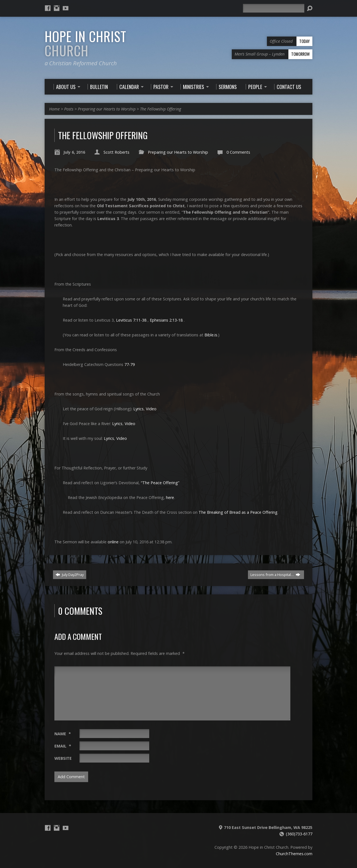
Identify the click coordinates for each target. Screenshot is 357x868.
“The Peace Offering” (160, 483)
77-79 (130, 364)
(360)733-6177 (299, 834)
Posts (69, 109)
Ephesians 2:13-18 (166, 320)
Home (54, 109)
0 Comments (238, 152)
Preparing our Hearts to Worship (107, 109)
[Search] (274, 8)
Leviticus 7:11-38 (131, 320)
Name (63, 734)
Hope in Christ (85, 43)
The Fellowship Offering (161, 109)
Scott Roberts (116, 152)
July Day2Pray (70, 575)
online (113, 542)
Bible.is (211, 335)
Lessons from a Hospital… (275, 575)
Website (63, 758)
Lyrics (138, 409)
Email (63, 746)
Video (151, 409)
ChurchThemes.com (294, 854)
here (170, 497)
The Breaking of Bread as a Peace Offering (238, 512)
